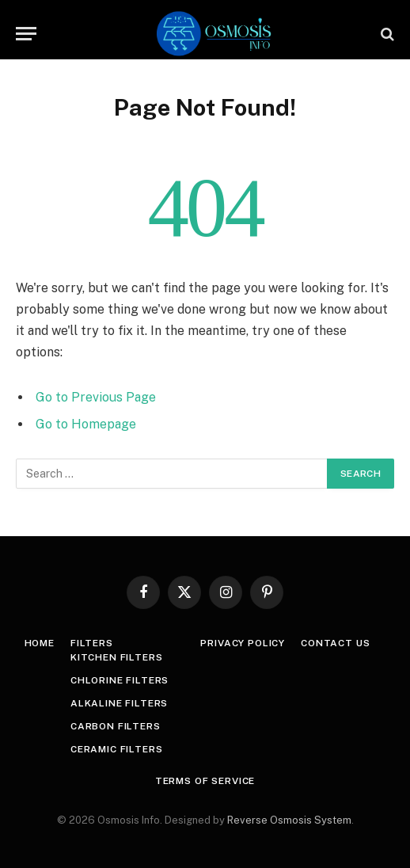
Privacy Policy (243, 643)
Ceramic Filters (117, 749)
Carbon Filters (116, 726)
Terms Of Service (205, 781)
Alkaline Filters (119, 703)
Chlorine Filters (120, 680)
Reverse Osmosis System (289, 820)
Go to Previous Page (96, 397)
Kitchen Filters (117, 657)
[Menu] (26, 34)
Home (40, 643)
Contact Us (335, 643)
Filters (92, 643)
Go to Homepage (86, 424)
